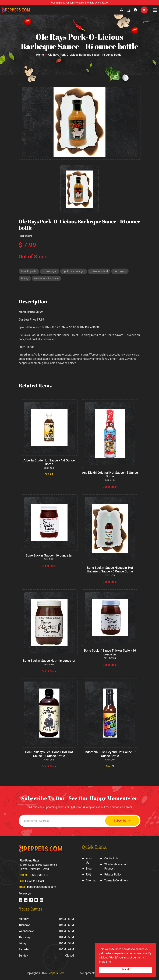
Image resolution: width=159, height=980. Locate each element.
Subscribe (121, 821)
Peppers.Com (56, 973)
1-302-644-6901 (34, 881)
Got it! (126, 970)
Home (40, 55)
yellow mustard (100, 271)
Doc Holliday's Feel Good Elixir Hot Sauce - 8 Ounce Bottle (49, 754)
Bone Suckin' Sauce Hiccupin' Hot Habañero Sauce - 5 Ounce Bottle (110, 570)
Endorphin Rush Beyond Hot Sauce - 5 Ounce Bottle (110, 754)
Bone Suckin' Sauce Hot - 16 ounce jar (49, 661)
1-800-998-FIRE (38, 875)
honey (25, 279)
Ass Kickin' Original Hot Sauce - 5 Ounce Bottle (110, 475)
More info (105, 962)
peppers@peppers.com (42, 887)
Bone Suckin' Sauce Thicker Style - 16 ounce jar (110, 653)
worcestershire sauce (47, 279)
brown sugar (50, 271)
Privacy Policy (113, 875)
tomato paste (29, 271)
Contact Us (111, 859)
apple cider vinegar (75, 271)
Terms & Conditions (116, 881)
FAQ (89, 875)
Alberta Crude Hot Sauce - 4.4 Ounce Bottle (49, 463)
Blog (89, 869)
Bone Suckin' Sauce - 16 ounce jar (49, 556)
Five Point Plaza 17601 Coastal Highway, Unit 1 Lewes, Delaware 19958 (38, 865)
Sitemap (91, 881)
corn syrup (122, 271)
